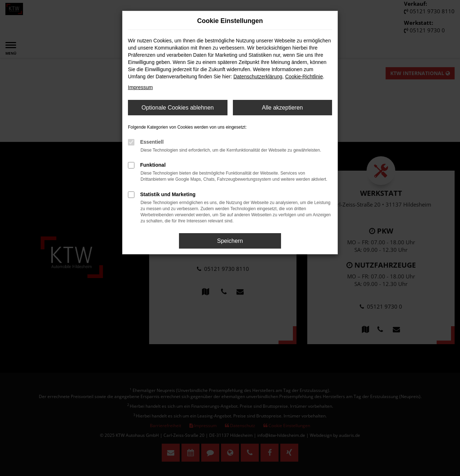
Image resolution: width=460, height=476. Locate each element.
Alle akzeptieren (282, 108)
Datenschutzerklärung (258, 77)
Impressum (140, 87)
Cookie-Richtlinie (304, 77)
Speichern (230, 241)
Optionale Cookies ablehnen (178, 108)
